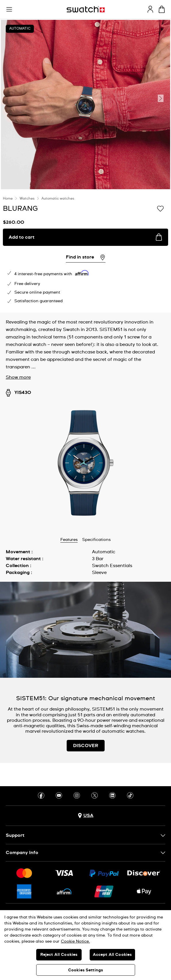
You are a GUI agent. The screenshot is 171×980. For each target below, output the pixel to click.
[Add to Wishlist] (160, 208)
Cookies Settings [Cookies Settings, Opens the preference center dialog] (85, 970)
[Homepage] (86, 9)
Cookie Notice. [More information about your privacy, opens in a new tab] (75, 941)
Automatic (20, 29)
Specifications (96, 540)
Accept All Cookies (112, 955)
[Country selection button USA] (86, 816)
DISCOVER (86, 746)
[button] (9, 9)
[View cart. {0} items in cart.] (162, 9)
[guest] (150, 9)
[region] (85, 945)
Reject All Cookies (59, 955)
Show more (18, 377)
